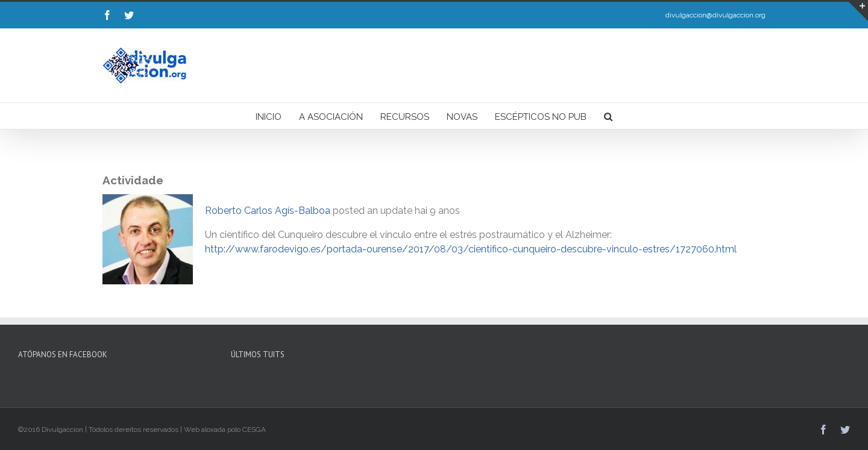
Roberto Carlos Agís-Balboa (268, 211)
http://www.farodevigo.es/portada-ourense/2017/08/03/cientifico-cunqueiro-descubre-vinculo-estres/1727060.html (471, 249)
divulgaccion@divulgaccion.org (715, 15)
